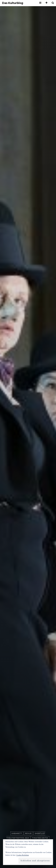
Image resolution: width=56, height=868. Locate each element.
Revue (28, 833)
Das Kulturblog (13, 3)
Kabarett (17, 833)
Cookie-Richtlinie (23, 855)
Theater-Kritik (40, 838)
